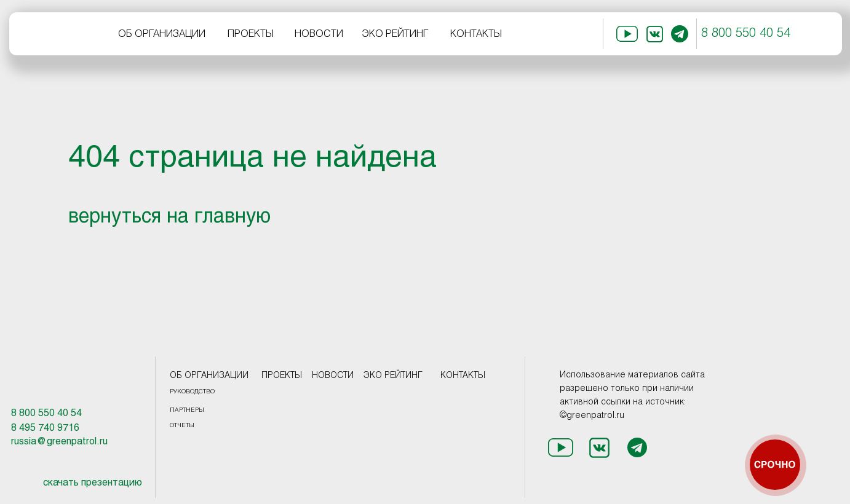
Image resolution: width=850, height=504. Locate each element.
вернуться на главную (169, 218)
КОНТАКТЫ (476, 34)
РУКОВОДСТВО (192, 392)
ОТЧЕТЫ (182, 426)
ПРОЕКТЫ (251, 34)
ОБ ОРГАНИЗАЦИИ (162, 34)
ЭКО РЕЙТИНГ (395, 34)
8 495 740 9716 (45, 428)
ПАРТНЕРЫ (187, 410)
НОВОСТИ (319, 34)
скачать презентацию (93, 483)
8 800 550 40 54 (746, 34)
